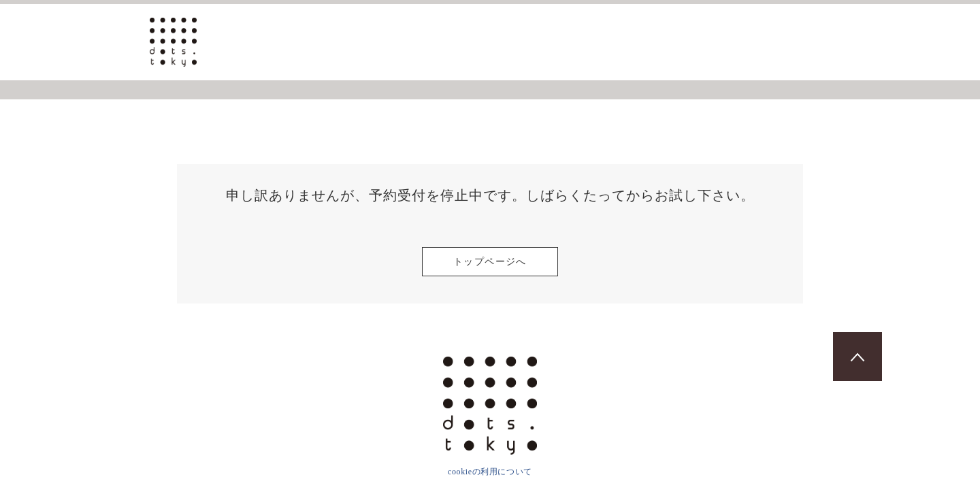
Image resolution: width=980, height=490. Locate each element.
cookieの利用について (490, 472)
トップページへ (490, 262)
